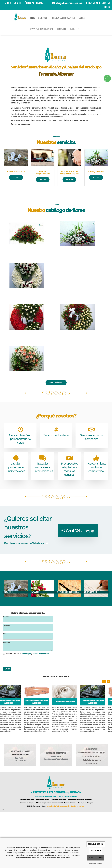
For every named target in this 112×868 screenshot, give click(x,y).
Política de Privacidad (41, 710)
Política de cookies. (96, 864)
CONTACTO (62, 29)
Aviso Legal (26, 710)
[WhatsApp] (78, 29)
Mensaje (7, 699)
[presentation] (20, 717)
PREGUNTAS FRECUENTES (63, 18)
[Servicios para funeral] (43, 214)
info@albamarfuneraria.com (69, 3)
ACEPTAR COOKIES (96, 857)
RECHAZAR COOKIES (96, 844)
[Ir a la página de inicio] (20, 17)
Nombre (6, 673)
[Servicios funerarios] (16, 214)
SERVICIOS (44, 18)
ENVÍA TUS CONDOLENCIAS (42, 29)
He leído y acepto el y (26, 710)
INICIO (32, 18)
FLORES (81, 18)
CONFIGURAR (96, 851)
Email (5, 690)
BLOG (72, 29)
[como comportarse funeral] (69, 214)
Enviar (7, 725)
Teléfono (7, 681)
